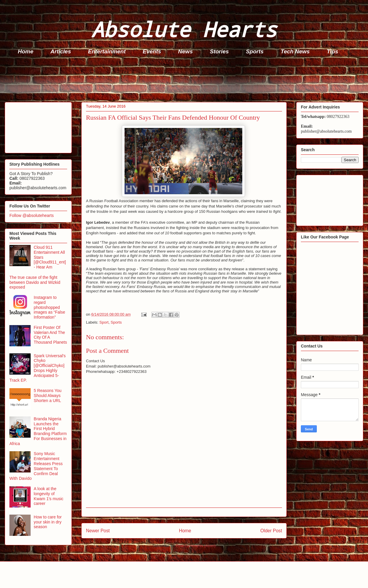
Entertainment (107, 51)
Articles (61, 51)
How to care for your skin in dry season (48, 522)
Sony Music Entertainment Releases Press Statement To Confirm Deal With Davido (36, 466)
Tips (333, 51)
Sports (255, 51)
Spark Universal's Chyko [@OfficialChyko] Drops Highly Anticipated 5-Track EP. (38, 368)
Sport (104, 322)
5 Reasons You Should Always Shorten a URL (48, 396)
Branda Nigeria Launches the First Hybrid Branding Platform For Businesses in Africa (38, 431)
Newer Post (98, 531)
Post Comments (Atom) (196, 546)
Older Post (271, 531)
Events (152, 51)
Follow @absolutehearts (32, 215)
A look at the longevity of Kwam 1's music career (49, 496)
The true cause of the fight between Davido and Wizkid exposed (35, 282)
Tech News (295, 51)
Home (26, 51)
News (185, 51)
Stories (219, 51)
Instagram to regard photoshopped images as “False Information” (50, 307)
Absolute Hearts (184, 29)
